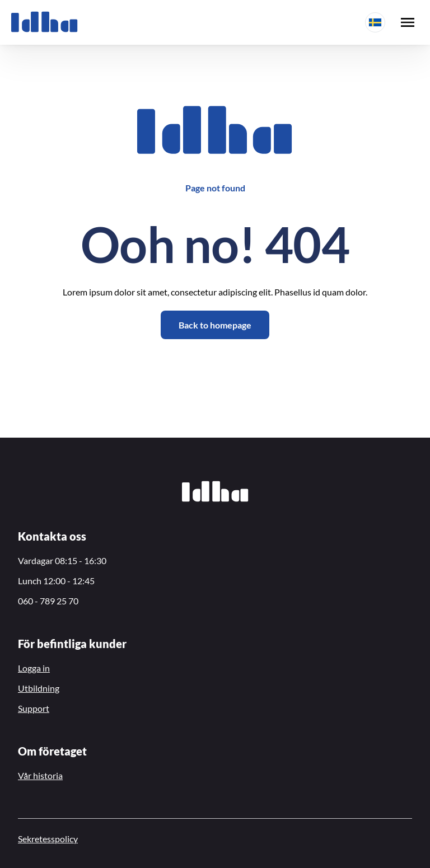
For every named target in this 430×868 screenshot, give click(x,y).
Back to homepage (215, 325)
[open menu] (408, 22)
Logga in (34, 668)
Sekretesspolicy (48, 839)
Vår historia (40, 775)
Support (34, 708)
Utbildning (39, 688)
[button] (375, 22)
